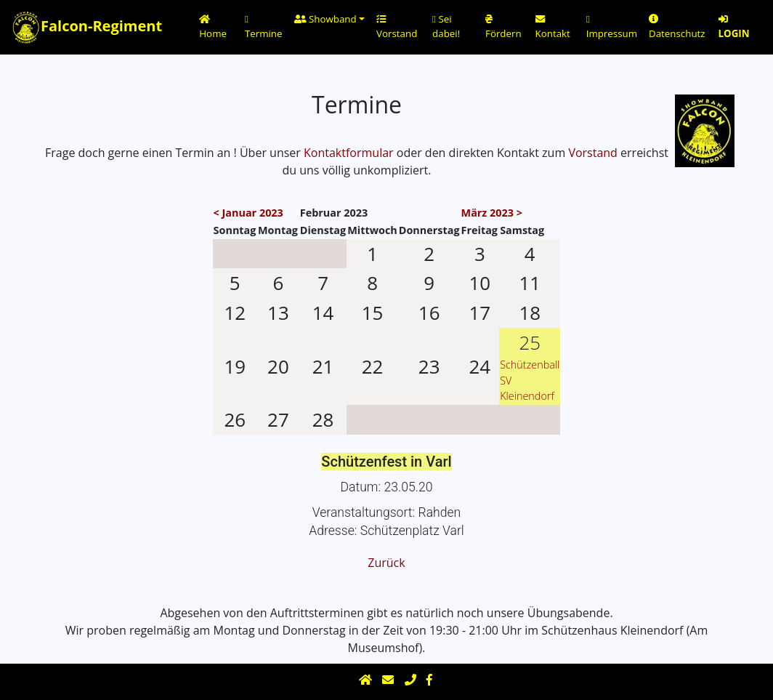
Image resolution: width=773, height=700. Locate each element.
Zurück (386, 563)
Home (213, 27)
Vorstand (397, 27)
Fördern (503, 27)
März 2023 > (492, 213)
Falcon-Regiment (79, 27)
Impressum (612, 27)
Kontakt (553, 27)
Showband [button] (325, 19)
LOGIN (734, 27)
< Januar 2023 (248, 213)
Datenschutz (677, 27)
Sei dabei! (446, 26)
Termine (264, 27)
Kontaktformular (349, 153)
